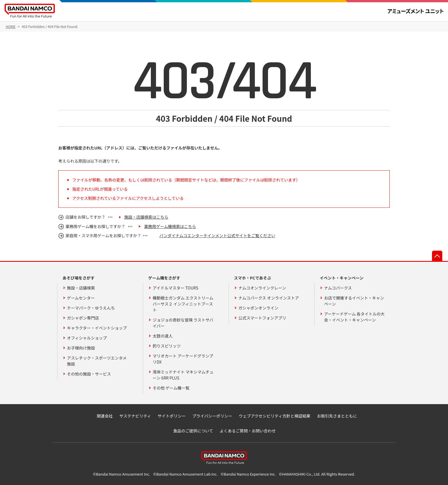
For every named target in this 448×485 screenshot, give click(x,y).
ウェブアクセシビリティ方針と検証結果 (275, 416)
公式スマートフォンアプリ (262, 318)
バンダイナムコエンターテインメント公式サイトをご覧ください (217, 235)
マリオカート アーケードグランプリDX (183, 359)
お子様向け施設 (81, 348)
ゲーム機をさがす (164, 278)
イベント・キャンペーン (342, 278)
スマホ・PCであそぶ (253, 278)
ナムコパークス (338, 288)
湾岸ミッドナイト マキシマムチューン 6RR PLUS (183, 375)
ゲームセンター (81, 298)
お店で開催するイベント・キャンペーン (354, 301)
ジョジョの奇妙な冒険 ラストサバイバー (183, 323)
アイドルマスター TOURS (175, 288)
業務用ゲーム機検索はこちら (170, 226)
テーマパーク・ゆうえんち (91, 308)
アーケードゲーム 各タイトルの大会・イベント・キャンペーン (354, 317)
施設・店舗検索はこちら (146, 217)
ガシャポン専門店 (83, 318)
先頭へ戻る (437, 256)
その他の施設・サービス (89, 374)
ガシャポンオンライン (258, 308)
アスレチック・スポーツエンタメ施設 (97, 361)
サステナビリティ (135, 416)
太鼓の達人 (163, 336)
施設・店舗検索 (81, 288)
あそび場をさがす (79, 278)
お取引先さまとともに (337, 416)
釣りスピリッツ (167, 346)
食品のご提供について (193, 431)
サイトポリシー (172, 416)
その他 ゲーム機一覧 (171, 388)
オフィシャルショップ (87, 338)
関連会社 (105, 416)
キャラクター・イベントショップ (97, 328)
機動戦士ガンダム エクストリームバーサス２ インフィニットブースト (183, 304)
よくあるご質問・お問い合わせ (248, 431)
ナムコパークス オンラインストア (269, 298)
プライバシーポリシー (212, 416)
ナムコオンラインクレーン (262, 288)
